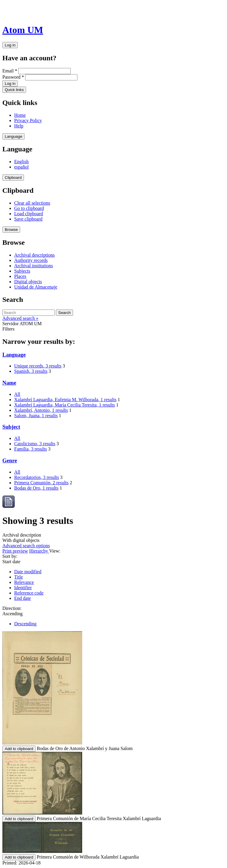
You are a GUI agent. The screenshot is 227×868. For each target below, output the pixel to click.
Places (20, 276)
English (21, 162)
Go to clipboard (29, 208)
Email (10, 71)
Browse (11, 230)
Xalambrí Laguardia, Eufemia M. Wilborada (65, 400)
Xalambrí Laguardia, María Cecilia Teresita (65, 405)
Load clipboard (29, 214)
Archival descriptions (34, 255)
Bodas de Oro (36, 488)
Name (9, 383)
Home (20, 115)
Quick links (14, 90)
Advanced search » (20, 318)
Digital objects (28, 282)
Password (13, 77)
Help (19, 126)
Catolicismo (35, 444)
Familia (31, 449)
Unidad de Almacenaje (36, 287)
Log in (10, 45)
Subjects (22, 271)
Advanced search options (26, 546)
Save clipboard (28, 219)
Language (13, 136)
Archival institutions (34, 266)
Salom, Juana (36, 416)
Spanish (31, 371)
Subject (11, 427)
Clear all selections (32, 203)
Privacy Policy (28, 120)
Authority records (31, 260)
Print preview (15, 551)
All (17, 394)
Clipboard (13, 178)
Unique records (38, 366)
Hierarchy (39, 551)
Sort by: (10, 556)
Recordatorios (37, 477)
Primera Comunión (41, 483)
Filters (8, 329)
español (21, 167)
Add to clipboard (19, 749)
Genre (10, 460)
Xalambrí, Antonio (41, 410)
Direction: (12, 608)
